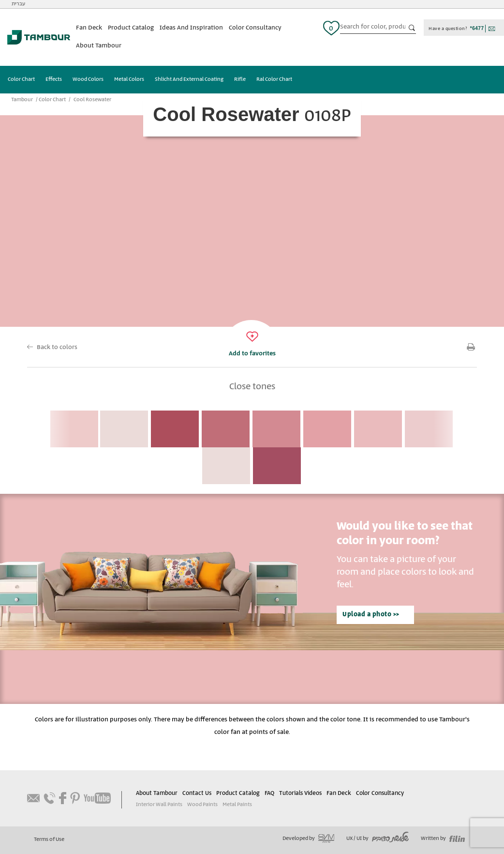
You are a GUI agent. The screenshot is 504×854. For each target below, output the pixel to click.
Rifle (240, 79)
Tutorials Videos (300, 793)
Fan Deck (89, 28)
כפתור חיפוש (412, 28)
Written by (443, 839)
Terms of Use (49, 839)
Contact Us (197, 793)
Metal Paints (237, 805)
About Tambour (99, 46)
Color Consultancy (255, 28)
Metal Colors (129, 79)
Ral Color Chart (274, 79)
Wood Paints (202, 805)
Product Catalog (131, 28)
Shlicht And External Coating (189, 79)
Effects (54, 79)
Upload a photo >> (371, 615)
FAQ (269, 793)
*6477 (477, 28)
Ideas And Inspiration (191, 28)
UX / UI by (378, 839)
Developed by (308, 839)
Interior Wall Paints (159, 805)
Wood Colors (88, 79)
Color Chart (21, 79)
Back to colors (57, 347)
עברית (18, 4)
